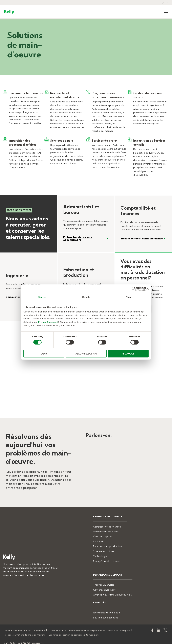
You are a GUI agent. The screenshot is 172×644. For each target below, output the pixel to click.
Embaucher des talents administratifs (78, 239)
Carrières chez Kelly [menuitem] (109, 587)
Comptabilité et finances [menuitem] (112, 526)
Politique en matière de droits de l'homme (25, 629)
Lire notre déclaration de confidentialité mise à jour (74, 629)
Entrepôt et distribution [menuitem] (111, 559)
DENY (44, 354)
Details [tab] (86, 297)
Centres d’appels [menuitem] (108, 536)
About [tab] (129, 297)
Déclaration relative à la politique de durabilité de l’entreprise (100, 626)
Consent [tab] (43, 297)
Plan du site (39, 626)
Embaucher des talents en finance (142, 239)
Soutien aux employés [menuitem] (110, 613)
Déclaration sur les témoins (17, 626)
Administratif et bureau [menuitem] (111, 531)
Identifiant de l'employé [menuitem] (112, 609)
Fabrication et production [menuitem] (112, 545)
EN (163, 3)
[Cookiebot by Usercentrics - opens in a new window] (134, 289)
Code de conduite (57, 626)
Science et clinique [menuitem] (109, 550)
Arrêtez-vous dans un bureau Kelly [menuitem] (117, 591)
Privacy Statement (48, 322)
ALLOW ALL (128, 354)
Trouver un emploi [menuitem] (109, 582)
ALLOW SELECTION (86, 354)
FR (167, 3)
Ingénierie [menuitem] (104, 540)
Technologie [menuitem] (106, 554)
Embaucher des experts (21, 297)
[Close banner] (148, 289)
